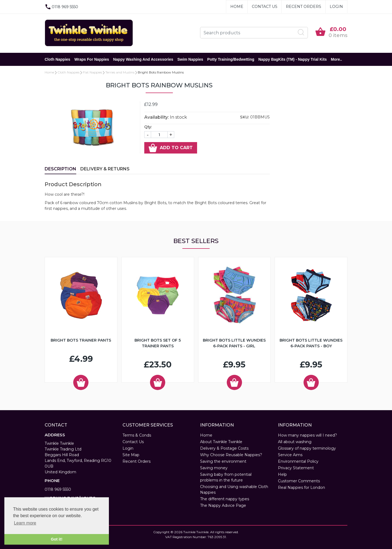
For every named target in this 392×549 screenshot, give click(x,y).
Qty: (148, 127)
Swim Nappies (190, 59)
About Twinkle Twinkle (221, 442)
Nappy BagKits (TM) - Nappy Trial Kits (293, 59)
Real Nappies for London (301, 487)
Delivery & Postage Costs (224, 448)
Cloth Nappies (57, 59)
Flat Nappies (92, 72)
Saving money (214, 468)
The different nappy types (225, 499)
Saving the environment (223, 461)
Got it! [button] (57, 539)
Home (237, 7)
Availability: (157, 117)
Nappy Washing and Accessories (143, 59)
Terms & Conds (137, 435)
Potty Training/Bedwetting (231, 59)
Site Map (131, 455)
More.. (336, 59)
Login (336, 7)
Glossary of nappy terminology (307, 448)
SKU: (245, 117)
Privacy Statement (296, 468)
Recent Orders (304, 7)
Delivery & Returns (105, 169)
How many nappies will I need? (307, 435)
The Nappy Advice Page (223, 505)
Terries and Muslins (120, 72)
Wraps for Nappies (92, 59)
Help (282, 474)
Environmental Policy (298, 461)
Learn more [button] (25, 523)
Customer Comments (299, 481)
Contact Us (265, 7)
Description (60, 169)
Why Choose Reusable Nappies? (231, 455)
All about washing (295, 442)
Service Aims (290, 455)
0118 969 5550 (58, 489)
